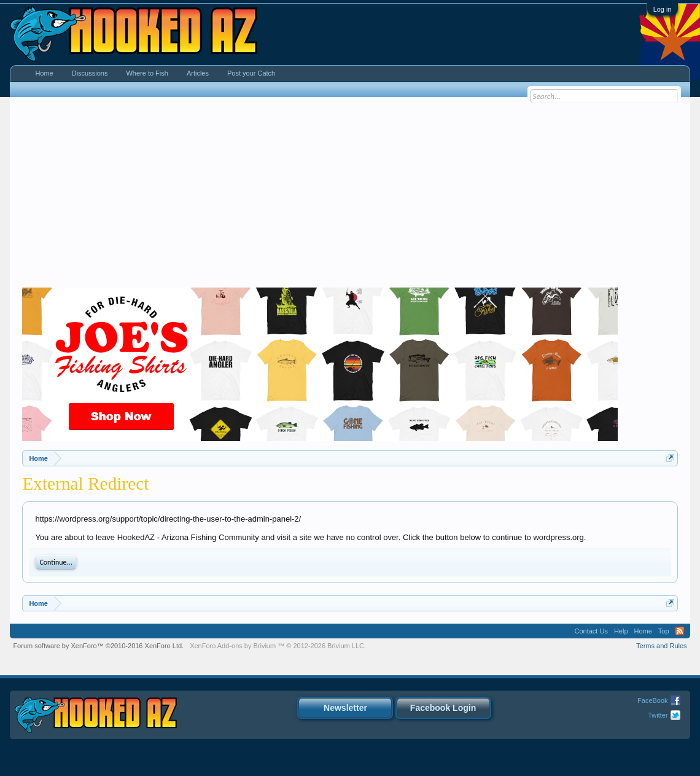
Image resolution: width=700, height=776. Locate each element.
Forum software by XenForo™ (98, 646)
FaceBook (653, 700)
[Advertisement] (350, 195)
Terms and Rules (662, 646)
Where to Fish (147, 73)
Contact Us (591, 631)
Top (664, 631)
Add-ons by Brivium (278, 646)
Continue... (56, 562)
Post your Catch (251, 73)
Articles (198, 73)
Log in (663, 9)
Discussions (90, 73)
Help (621, 631)
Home (44, 73)
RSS (680, 631)
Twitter (658, 715)
